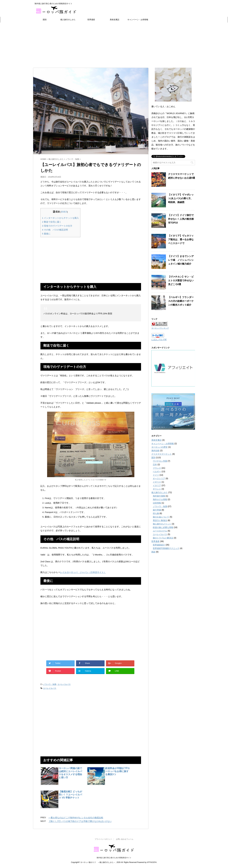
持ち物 (156, 513)
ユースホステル (160, 531)
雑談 (153, 552)
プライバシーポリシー (103, 839)
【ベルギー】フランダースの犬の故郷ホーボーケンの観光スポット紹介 (181, 301)
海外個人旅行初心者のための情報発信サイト (114, 858)
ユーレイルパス (64, 684)
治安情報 (157, 503)
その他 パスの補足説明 (55, 230)
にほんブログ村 (159, 340)
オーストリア (159, 478)
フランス (157, 468)
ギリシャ (157, 489)
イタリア (157, 485)
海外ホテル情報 (160, 499)
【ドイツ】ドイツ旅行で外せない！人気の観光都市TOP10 (181, 219)
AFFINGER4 (152, 862)
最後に (46, 234)
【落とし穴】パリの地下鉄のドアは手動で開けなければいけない (80, 821)
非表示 (64, 212)
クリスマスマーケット (162, 454)
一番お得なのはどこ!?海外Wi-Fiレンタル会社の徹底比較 (76, 818)
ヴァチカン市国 (160, 461)
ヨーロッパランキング (160, 328)
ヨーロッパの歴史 (160, 447)
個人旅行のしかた (68, 20)
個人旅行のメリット (162, 524)
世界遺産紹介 (159, 545)
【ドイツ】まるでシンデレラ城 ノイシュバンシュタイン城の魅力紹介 (181, 260)
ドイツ (156, 475)
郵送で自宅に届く (52, 222)
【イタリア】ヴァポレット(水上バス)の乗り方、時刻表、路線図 (181, 198)
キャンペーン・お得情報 (138, 20)
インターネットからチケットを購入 (60, 218)
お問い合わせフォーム (125, 839)
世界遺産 (91, 20)
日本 (155, 464)
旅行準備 (157, 510)
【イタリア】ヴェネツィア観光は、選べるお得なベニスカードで (181, 239)
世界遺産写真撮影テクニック (166, 548)
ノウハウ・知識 (50, 684)
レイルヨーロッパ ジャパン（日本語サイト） (83, 572)
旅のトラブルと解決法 (163, 538)
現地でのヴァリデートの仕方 (57, 226)
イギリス (157, 482)
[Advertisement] (114, 44)
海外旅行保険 (159, 496)
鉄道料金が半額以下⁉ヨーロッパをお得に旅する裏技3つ (117, 771)
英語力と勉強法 (160, 520)
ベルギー (157, 471)
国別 (45, 20)
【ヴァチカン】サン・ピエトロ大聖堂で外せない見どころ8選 (181, 280)
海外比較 (155, 451)
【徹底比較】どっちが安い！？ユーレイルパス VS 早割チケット (70, 795)
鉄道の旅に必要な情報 (163, 527)
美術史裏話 (115, 20)
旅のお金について (161, 517)
